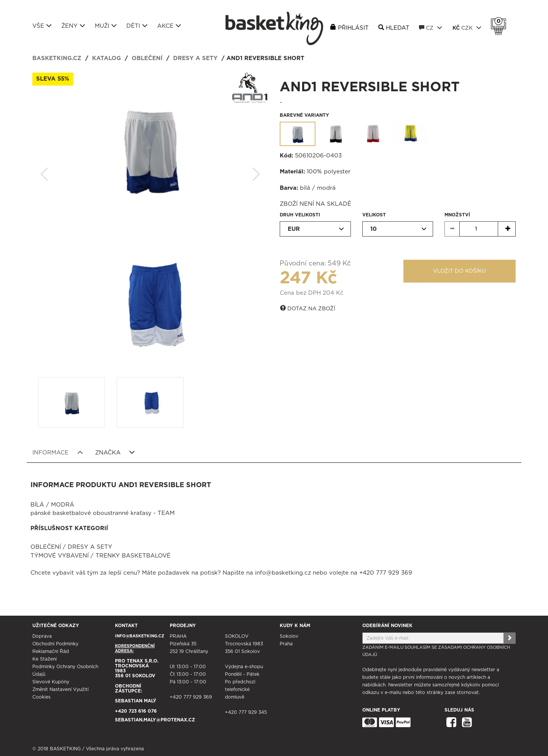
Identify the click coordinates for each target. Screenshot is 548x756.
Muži (106, 26)
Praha (286, 644)
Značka (115, 453)
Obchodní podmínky (55, 644)
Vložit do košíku (460, 271)
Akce (169, 26)
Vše (42, 26)
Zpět (45, 172)
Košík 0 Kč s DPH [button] (500, 21)
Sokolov (289, 636)
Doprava (42, 636)
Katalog (107, 58)
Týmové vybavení (60, 556)
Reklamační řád (51, 651)
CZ (431, 28)
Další (256, 172)
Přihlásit (353, 28)
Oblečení (147, 58)
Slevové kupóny (51, 682)
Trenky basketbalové (133, 556)
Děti (137, 26)
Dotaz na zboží (308, 308)
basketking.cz (57, 58)
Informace (58, 453)
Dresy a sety (195, 58)
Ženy (73, 26)
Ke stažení (45, 659)
